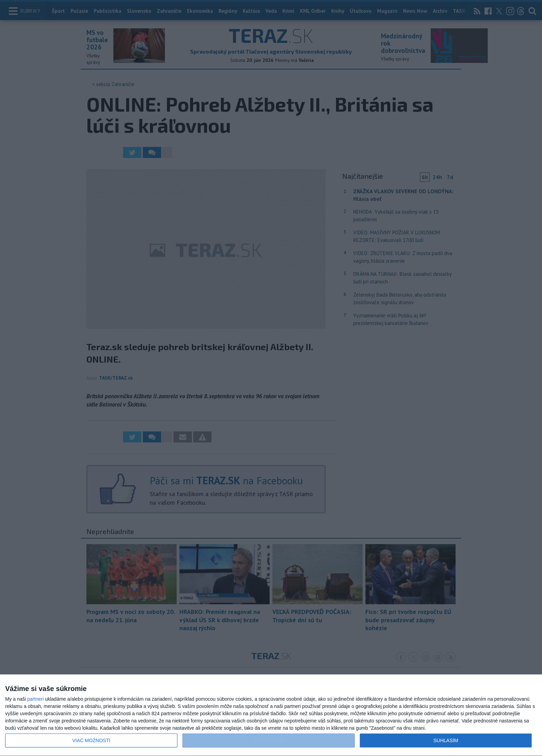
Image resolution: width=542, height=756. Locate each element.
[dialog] (271, 715)
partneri (35, 699)
